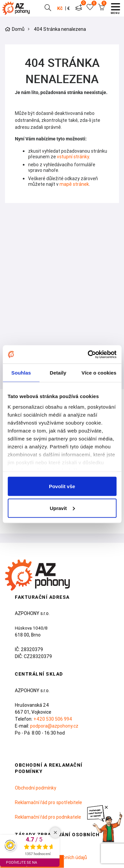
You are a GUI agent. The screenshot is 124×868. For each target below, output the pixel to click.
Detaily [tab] (58, 373)
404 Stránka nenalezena (60, 29)
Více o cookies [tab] (99, 373)
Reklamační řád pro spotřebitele (48, 802)
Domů (18, 29)
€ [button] (68, 8)
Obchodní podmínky (36, 788)
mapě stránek (74, 184)
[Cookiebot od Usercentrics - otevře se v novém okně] (88, 354)
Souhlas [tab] (21, 373)
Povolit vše (62, 486)
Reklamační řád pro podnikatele (48, 817)
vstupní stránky (73, 157)
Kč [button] (60, 8)
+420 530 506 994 (53, 719)
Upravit (62, 508)
